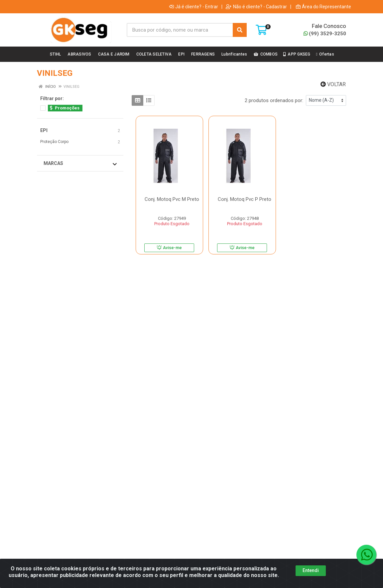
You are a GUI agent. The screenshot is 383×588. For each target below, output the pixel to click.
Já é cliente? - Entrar (194, 7)
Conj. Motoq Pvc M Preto (172, 199)
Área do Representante (323, 7)
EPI (44, 130)
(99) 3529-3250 (325, 34)
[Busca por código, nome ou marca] (180, 30)
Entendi (311, 572)
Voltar (333, 84)
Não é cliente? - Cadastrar (256, 7)
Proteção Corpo (54, 142)
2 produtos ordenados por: (274, 100)
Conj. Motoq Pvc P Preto (245, 199)
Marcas (80, 164)
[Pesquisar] (240, 30)
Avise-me (169, 248)
